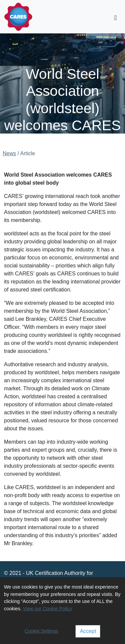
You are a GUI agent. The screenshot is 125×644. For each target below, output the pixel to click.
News (9, 153)
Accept (88, 631)
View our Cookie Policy (47, 609)
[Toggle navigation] (115, 18)
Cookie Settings (41, 631)
